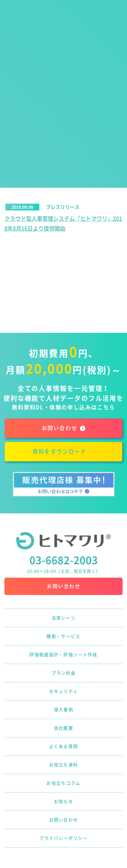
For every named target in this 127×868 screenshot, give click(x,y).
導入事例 (63, 710)
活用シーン (64, 618)
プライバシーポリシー (63, 838)
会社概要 (63, 728)
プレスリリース (63, 207)
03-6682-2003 (64, 560)
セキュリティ (64, 691)
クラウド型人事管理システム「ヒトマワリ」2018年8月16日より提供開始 (63, 224)
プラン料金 (64, 673)
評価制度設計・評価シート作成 (63, 655)
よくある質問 (64, 746)
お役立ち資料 (64, 765)
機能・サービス (63, 636)
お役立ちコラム (63, 783)
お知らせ (63, 802)
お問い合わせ (63, 586)
